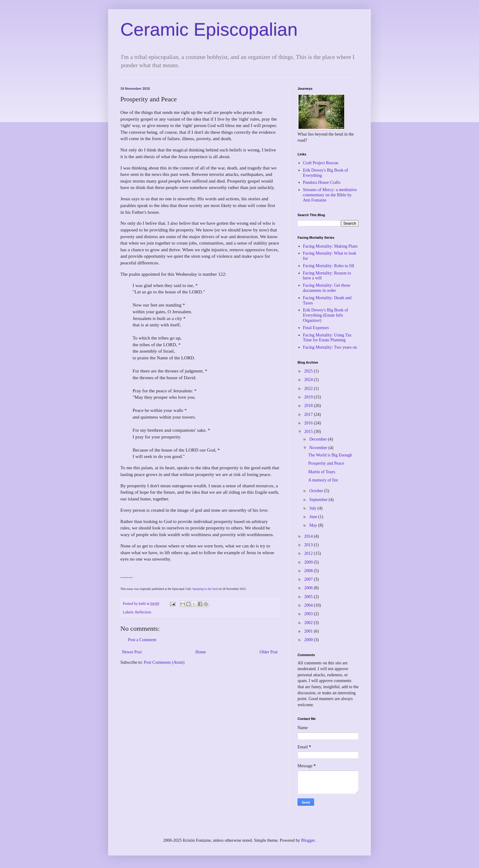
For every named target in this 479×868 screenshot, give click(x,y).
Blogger (308, 840)
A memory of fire (323, 480)
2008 (309, 571)
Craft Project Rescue (321, 163)
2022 (309, 389)
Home (201, 652)
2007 (309, 579)
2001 (309, 631)
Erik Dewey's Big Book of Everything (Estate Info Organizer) (326, 315)
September (319, 500)
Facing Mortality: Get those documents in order (327, 288)
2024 (309, 380)
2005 (309, 597)
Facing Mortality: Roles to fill (329, 266)
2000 (309, 640)
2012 (309, 553)
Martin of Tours (322, 472)
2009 (309, 562)
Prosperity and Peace (326, 463)
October (317, 491)
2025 (309, 371)
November (319, 448)
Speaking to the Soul (205, 589)
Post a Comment (142, 640)
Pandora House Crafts (322, 182)
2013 (309, 545)
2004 (309, 605)
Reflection (143, 612)
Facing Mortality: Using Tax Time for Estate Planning (327, 338)
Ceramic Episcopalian (209, 29)
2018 (309, 406)
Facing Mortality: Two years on (330, 347)
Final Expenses (316, 328)
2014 (309, 536)
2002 (309, 623)
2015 (309, 432)
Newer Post (132, 652)
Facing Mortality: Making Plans (330, 246)
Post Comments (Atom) (164, 662)
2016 (309, 423)
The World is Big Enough (330, 455)
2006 (309, 588)
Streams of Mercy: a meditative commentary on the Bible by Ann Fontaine (330, 195)
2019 (309, 397)
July (313, 508)
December (318, 439)
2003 (309, 614)
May (314, 525)
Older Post (269, 652)
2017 (309, 414)
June (314, 517)
